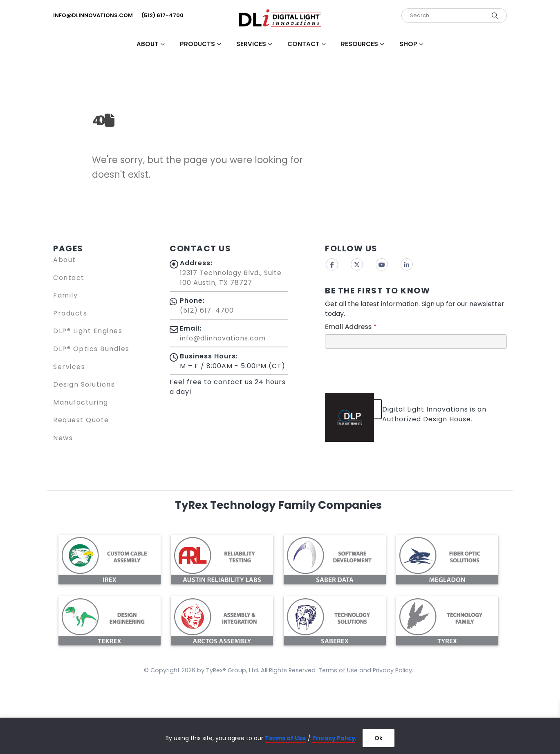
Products (70, 313)
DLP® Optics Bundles (91, 349)
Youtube (382, 264)
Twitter (357, 264)
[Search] (495, 16)
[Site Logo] (280, 18)
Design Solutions (84, 384)
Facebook (332, 264)
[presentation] (387, 369)
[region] (280, 736)
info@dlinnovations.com (93, 15)
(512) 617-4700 (162, 15)
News (63, 438)
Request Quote (81, 420)
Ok (379, 738)
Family (65, 295)
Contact (69, 278)
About (65, 260)
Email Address (351, 327)
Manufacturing (81, 402)
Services (69, 367)
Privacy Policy (334, 738)
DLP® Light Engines (88, 331)
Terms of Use (286, 738)
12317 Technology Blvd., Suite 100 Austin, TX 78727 (231, 278)
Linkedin (407, 264)
